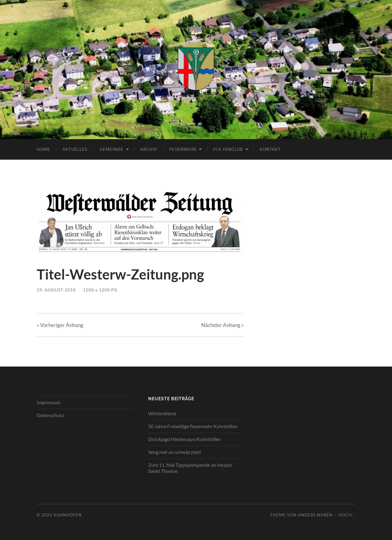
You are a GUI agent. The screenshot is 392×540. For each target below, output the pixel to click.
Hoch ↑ (347, 515)
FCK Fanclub (228, 149)
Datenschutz (50, 415)
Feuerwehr (183, 149)
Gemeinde (111, 149)
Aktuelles (75, 149)
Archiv (149, 149)
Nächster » (222, 325)
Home (43, 149)
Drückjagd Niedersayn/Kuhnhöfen (185, 439)
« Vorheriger (60, 325)
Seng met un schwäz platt (175, 452)
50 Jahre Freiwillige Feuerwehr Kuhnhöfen (193, 426)
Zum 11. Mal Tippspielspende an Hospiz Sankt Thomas (190, 468)
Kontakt (270, 149)
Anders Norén (315, 515)
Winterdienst (162, 413)
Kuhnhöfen (68, 515)
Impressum (49, 402)
